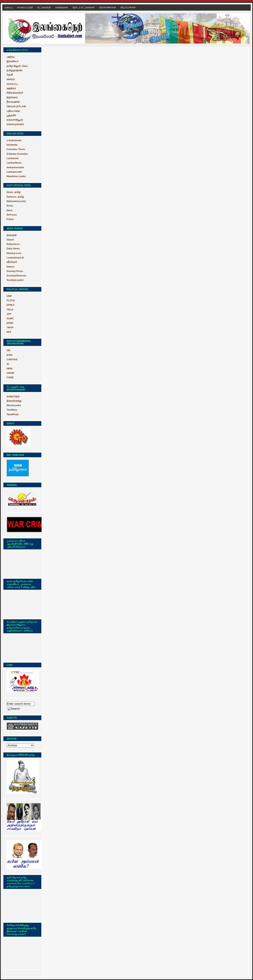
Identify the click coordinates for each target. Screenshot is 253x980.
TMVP (10, 328)
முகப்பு (9, 7)
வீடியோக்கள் (128, 7)
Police (10, 219)
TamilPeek (13, 414)
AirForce (12, 215)
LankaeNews (14, 163)
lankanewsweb (15, 167)
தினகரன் (12, 235)
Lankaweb (13, 158)
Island (10, 240)
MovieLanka (14, 405)
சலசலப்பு (12, 84)
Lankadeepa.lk (15, 258)
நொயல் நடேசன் (16, 106)
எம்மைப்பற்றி (25, 7)
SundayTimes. (15, 271)
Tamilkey (12, 410)
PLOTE (11, 300)
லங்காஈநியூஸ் (15, 120)
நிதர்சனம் (12, 97)
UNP (9, 296)
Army (10, 206)
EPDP (10, 323)
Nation (10, 267)
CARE (10, 377)
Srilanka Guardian (17, 154)
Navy (9, 210)
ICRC (10, 355)
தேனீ (10, 75)
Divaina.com (14, 253)
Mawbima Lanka (16, 176)
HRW (9, 369)
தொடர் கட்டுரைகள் (84, 7)
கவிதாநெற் (13, 396)
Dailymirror (13, 244)
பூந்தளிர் (11, 115)
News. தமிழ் (14, 192)
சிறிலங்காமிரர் (15, 93)
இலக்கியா (12, 61)
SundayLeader (15, 280)
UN (8, 350)
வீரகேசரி (12, 262)
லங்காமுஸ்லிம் (15, 124)
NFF (9, 332)
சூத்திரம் (11, 88)
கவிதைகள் (62, 7)
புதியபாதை (13, 111)
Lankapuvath (14, 172)
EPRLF (11, 305)
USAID (10, 373)
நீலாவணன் (13, 102)
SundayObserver (17, 276)
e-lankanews (14, 140)
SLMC (10, 318)
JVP (9, 314)
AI (8, 364)
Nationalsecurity (16, 201)
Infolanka (12, 145)
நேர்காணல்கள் (108, 7)
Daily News (13, 248)
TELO (10, 310)
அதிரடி (11, 57)
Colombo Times (16, 149)
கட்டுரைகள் (44, 7)
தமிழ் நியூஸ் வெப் (17, 66)
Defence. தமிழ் (15, 197)
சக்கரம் (11, 79)
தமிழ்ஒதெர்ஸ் (15, 70)
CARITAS (12, 359)
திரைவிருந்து (14, 401)
